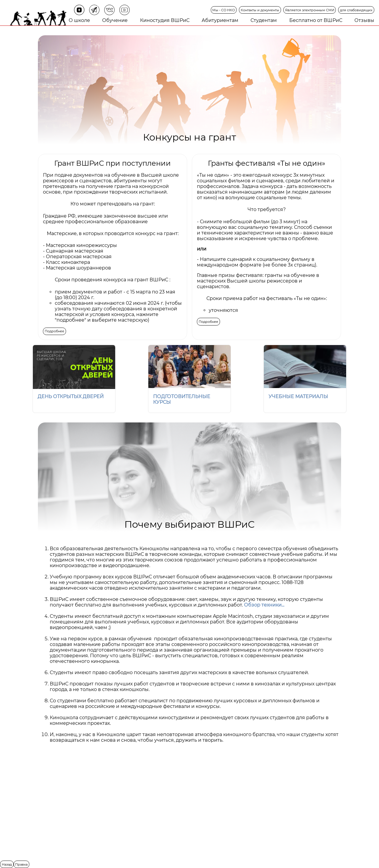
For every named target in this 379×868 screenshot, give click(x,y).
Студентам (264, 20)
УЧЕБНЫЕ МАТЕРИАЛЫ (298, 396)
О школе (79, 20)
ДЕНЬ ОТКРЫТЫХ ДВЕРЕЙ (71, 396)
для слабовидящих (356, 10)
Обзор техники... (264, 605)
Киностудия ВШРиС (165, 20)
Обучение (115, 20)
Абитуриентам (220, 20)
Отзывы (364, 20)
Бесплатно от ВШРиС (316, 20)
